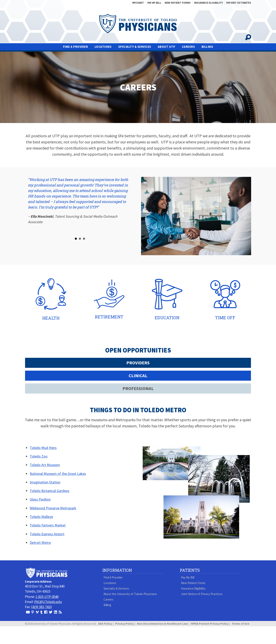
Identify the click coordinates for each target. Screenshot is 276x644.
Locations (103, 47)
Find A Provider (76, 47)
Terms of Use (241, 624)
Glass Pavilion (40, 499)
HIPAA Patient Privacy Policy (210, 624)
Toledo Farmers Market (48, 525)
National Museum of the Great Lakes (58, 474)
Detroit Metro (40, 543)
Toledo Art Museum (45, 465)
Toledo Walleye (41, 517)
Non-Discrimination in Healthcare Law (162, 624)
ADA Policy (105, 624)
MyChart (138, 3)
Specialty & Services (135, 47)
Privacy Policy (124, 624)
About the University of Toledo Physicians (130, 594)
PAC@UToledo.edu (48, 602)
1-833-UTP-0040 (47, 597)
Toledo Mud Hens (43, 448)
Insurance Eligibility (208, 3)
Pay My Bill (154, 3)
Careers (188, 47)
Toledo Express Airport (47, 534)
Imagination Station (45, 482)
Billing (207, 47)
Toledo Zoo (39, 456)
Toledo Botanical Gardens (50, 491)
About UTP (167, 47)
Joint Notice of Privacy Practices (202, 594)
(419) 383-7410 (41, 607)
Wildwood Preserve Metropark (53, 508)
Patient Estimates (239, 3)
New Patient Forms (178, 3)
